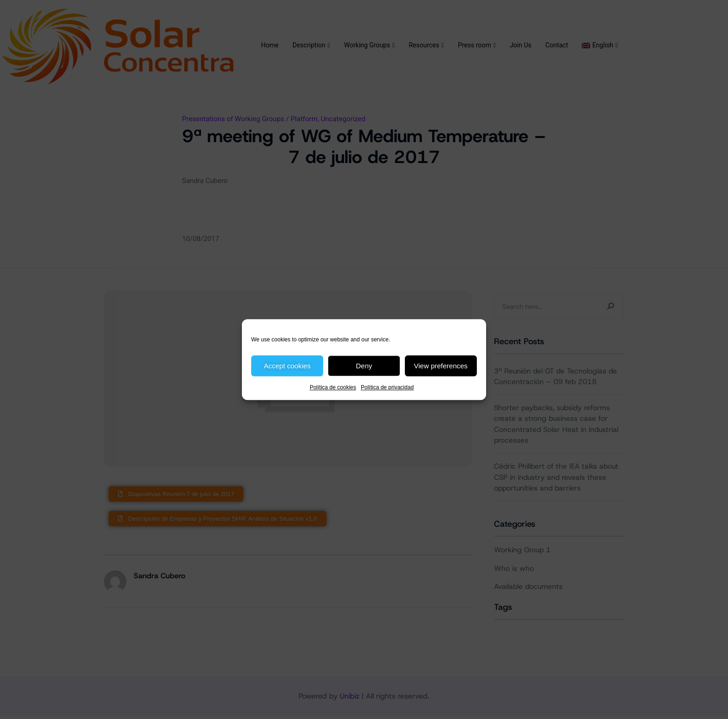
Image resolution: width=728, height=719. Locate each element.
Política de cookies (333, 387)
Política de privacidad (387, 387)
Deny (364, 366)
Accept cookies (287, 366)
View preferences (441, 366)
